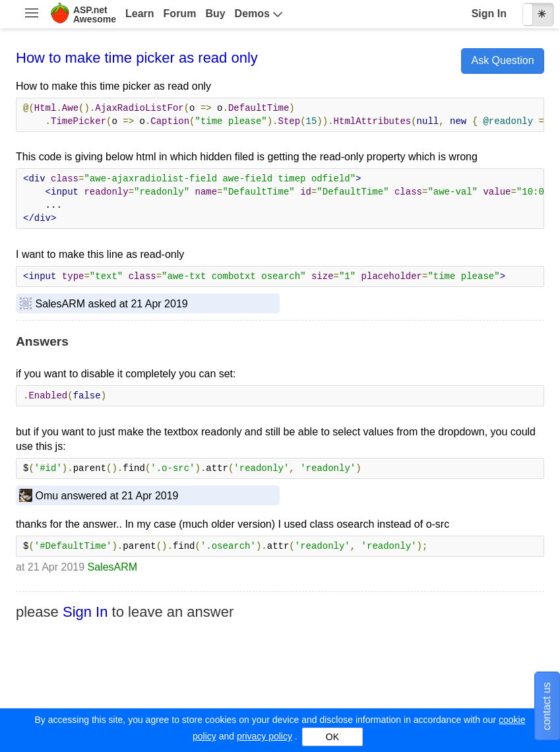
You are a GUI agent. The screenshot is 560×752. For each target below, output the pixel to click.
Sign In (489, 14)
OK (332, 737)
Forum (180, 14)
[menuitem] (31, 15)
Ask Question (502, 60)
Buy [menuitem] (215, 14)
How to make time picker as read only (137, 58)
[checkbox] (538, 15)
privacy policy (264, 736)
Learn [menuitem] (140, 14)
